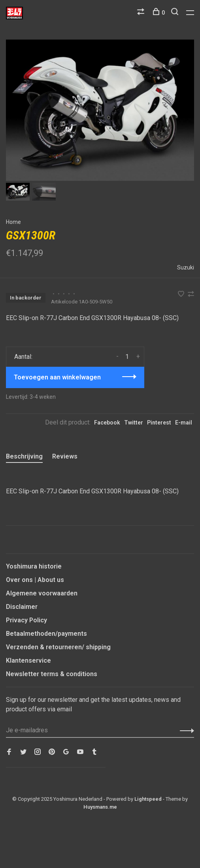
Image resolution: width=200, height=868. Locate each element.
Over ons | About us (35, 580)
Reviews (65, 456)
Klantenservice (28, 660)
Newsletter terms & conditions (52, 674)
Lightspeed (148, 799)
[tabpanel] (100, 110)
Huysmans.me (100, 807)
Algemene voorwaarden (42, 593)
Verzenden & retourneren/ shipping (58, 647)
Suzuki (186, 267)
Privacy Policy (26, 620)
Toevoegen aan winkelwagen (57, 377)
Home (13, 222)
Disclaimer (22, 607)
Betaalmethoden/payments (46, 634)
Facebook (107, 423)
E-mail (184, 423)
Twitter (134, 423)
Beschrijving (24, 456)
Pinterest (159, 423)
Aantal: (23, 357)
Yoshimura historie (34, 566)
